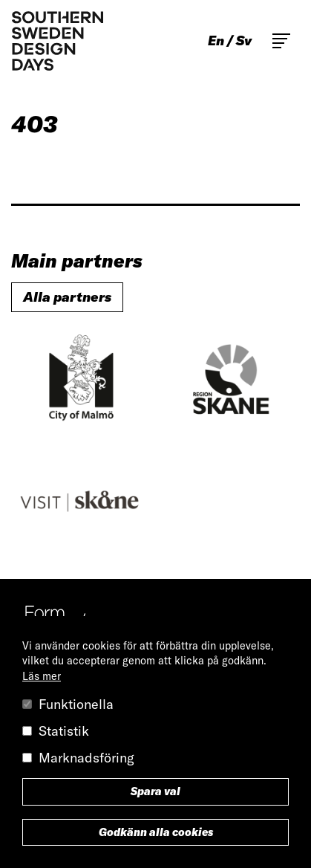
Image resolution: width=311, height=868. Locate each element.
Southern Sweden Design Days (57, 41)
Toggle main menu (281, 41)
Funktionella (76, 704)
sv (244, 41)
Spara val (155, 791)
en (216, 41)
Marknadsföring (86, 758)
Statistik (64, 731)
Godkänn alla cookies (156, 832)
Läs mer (42, 676)
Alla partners (67, 297)
